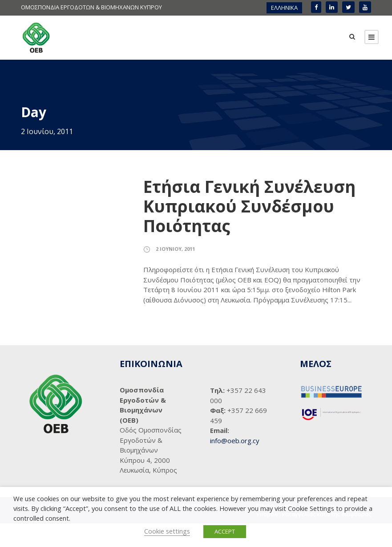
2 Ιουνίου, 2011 (175, 272)
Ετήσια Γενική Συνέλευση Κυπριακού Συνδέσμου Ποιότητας (249, 230)
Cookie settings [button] (167, 531)
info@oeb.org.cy (235, 464)
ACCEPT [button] (225, 531)
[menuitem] (284, 8)
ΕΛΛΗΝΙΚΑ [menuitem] (284, 8)
